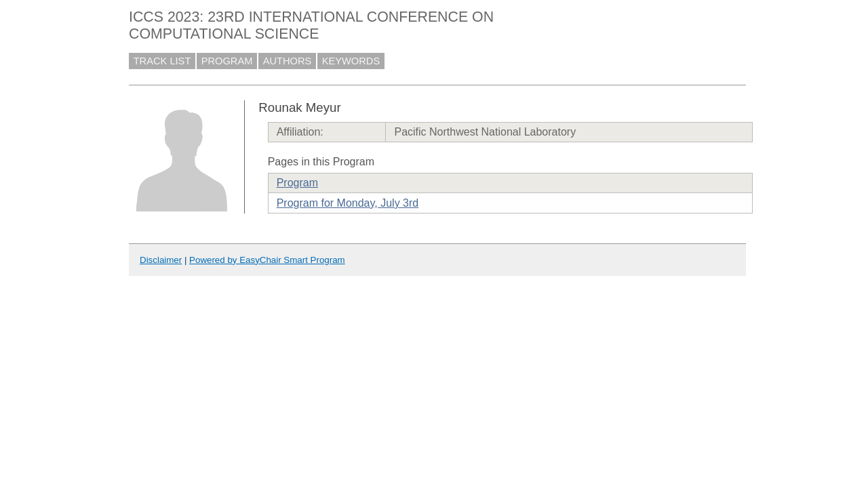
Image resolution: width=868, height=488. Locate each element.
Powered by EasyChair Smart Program (267, 260)
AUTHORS (288, 61)
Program (297, 183)
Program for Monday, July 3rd (348, 203)
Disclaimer (161, 260)
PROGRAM (227, 61)
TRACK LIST (162, 61)
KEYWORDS (351, 61)
